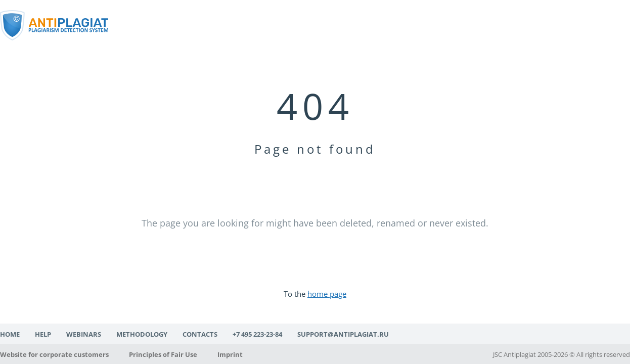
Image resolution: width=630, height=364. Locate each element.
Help (43, 334)
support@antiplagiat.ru (343, 334)
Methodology (142, 334)
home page (327, 294)
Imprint (230, 354)
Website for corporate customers (54, 354)
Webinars (84, 334)
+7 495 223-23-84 (257, 334)
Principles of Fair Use (163, 354)
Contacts (200, 334)
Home (10, 334)
